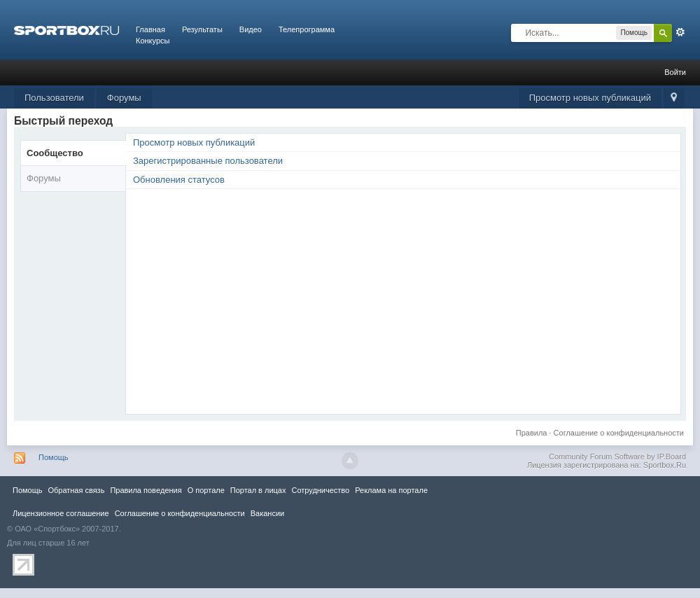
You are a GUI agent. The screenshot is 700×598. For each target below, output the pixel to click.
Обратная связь (76, 490)
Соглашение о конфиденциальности (619, 433)
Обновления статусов (179, 180)
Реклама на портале (391, 490)
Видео (251, 29)
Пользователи (54, 98)
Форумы (124, 98)
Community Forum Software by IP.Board (617, 457)
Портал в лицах (258, 490)
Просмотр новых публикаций (590, 98)
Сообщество (55, 153)
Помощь (54, 457)
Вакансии (267, 513)
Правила (532, 433)
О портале (206, 490)
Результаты (202, 29)
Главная (150, 29)
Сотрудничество (320, 490)
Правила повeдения (146, 490)
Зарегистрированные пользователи (208, 161)
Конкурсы (153, 41)
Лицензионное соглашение (61, 513)
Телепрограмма (307, 29)
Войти (675, 72)
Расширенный (680, 32)
